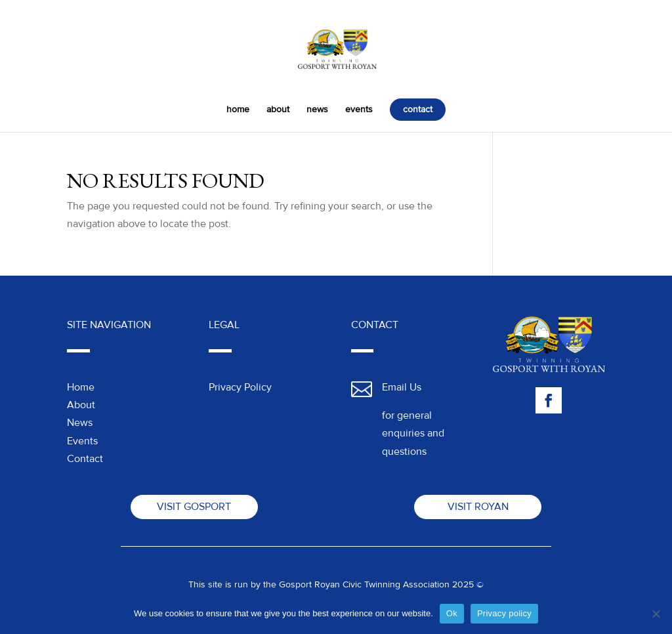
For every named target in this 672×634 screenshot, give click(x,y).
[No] (656, 614)
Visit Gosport (194, 507)
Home (81, 387)
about (278, 110)
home (238, 110)
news (317, 110)
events (359, 110)
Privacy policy (504, 613)
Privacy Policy (240, 387)
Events (82, 441)
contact (418, 109)
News (80, 423)
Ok (452, 613)
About (81, 405)
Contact (85, 459)
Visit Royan (478, 507)
